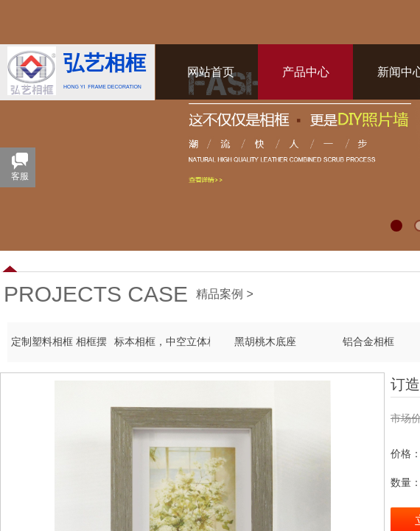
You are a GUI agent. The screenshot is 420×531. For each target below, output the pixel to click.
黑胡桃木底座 (265, 342)
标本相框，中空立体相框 (162, 342)
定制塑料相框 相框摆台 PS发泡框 (59, 342)
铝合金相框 (368, 342)
